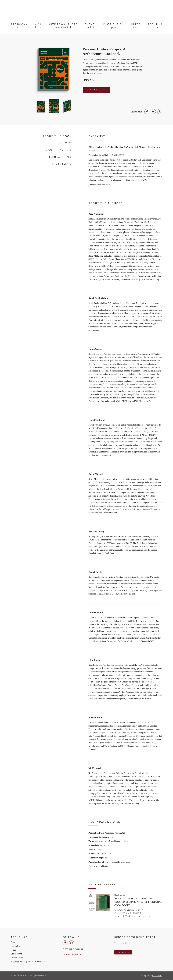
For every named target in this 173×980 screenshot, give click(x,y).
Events (90, 26)
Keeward (157, 976)
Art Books (19, 26)
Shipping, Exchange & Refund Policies (28, 962)
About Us (155, 26)
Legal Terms (16, 954)
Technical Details (60, 157)
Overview (65, 143)
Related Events (61, 164)
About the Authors (58, 150)
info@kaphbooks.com (72, 954)
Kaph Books (25, 10)
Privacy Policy (17, 958)
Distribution (114, 26)
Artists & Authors (63, 26)
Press (136, 26)
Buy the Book (96, 90)
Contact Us (16, 946)
